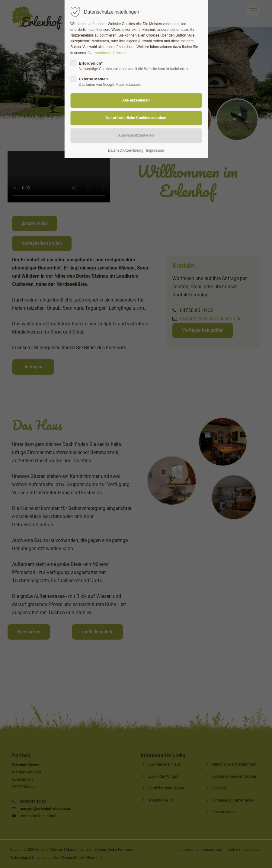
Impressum (155, 150)
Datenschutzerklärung (126, 150)
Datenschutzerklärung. (107, 53)
